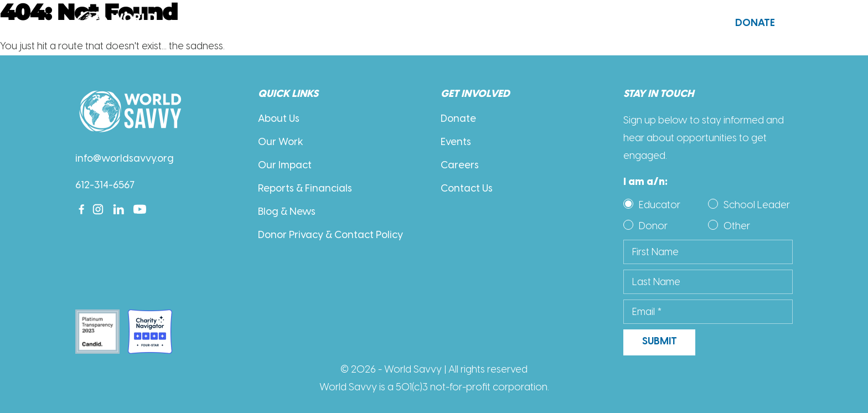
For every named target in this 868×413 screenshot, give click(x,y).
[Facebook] (81, 209)
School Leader (757, 205)
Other (737, 226)
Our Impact (285, 166)
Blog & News (287, 212)
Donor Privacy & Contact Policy (330, 236)
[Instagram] (98, 209)
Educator (660, 205)
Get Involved (509, 24)
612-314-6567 (105, 186)
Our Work (385, 24)
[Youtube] (140, 209)
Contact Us (658, 24)
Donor (653, 226)
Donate (755, 24)
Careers (460, 166)
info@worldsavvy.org (125, 159)
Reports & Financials (305, 189)
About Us (265, 24)
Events (456, 143)
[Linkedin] (119, 209)
